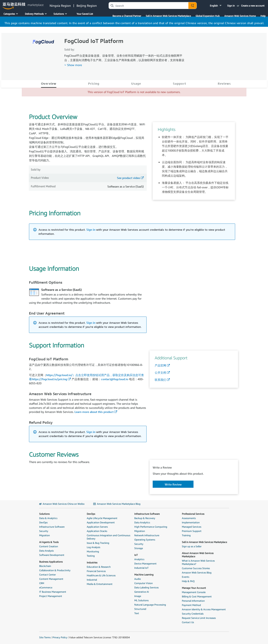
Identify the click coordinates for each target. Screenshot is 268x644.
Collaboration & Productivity (55, 570)
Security (44, 531)
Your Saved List (85, 14)
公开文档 (160, 373)
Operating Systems (145, 540)
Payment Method (191, 605)
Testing (91, 556)
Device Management (145, 564)
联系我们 (160, 380)
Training (186, 535)
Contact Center (47, 575)
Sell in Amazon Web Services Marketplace (168, 16)
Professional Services (193, 514)
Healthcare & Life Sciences (101, 575)
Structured (140, 609)
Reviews (224, 83)
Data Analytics (142, 522)
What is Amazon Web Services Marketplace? (198, 562)
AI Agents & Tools (49, 542)
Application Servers (97, 527)
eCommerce (46, 587)
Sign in (231, 6)
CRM (42, 583)
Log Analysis (93, 547)
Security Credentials (193, 614)
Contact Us (188, 622)
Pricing (94, 83)
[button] (216, 6)
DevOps (43, 522)
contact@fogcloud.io (115, 379)
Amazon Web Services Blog (197, 573)
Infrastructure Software (52, 527)
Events (186, 577)
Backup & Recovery (145, 518)
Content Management (51, 579)
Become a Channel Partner (127, 16)
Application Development (101, 522)
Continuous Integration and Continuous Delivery (108, 537)
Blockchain (45, 566)
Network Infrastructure (147, 535)
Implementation (191, 522)
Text (137, 613)
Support (180, 83)
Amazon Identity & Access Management (204, 609)
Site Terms (45, 637)
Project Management (51, 596)
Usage (136, 83)
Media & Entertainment (100, 584)
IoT (136, 555)
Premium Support (192, 531)
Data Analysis (46, 551)
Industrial (92, 580)
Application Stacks (97, 531)
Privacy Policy (60, 637)
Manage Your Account (194, 588)
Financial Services (96, 571)
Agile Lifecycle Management (102, 518)
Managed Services (192, 527)
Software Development (52, 555)
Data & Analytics (48, 518)
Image (138, 596)
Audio (138, 579)
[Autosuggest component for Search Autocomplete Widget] (192, 6)
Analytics (139, 559)
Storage (139, 548)
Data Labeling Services (146, 587)
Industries (92, 563)
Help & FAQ (188, 581)
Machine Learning (144, 575)
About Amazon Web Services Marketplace (198, 555)
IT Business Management (53, 592)
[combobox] (149, 6)
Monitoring (93, 551)
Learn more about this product (94, 412)
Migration (44, 535)
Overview (49, 83)
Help (263, 16)
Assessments (189, 518)
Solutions (44, 514)
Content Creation (49, 546)
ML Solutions (141, 600)
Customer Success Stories (196, 568)
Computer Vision (143, 583)
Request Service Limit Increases (199, 618)
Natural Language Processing (150, 605)
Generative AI (142, 592)
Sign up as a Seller (192, 546)
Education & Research (99, 567)
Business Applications (51, 562)
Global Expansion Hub (208, 16)
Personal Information (193, 601)
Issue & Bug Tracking (98, 543)
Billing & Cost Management (197, 596)
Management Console (194, 592)
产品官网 (160, 365)
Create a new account (253, 6)
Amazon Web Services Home (240, 16)
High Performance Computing (151, 527)
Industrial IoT (141, 568)
